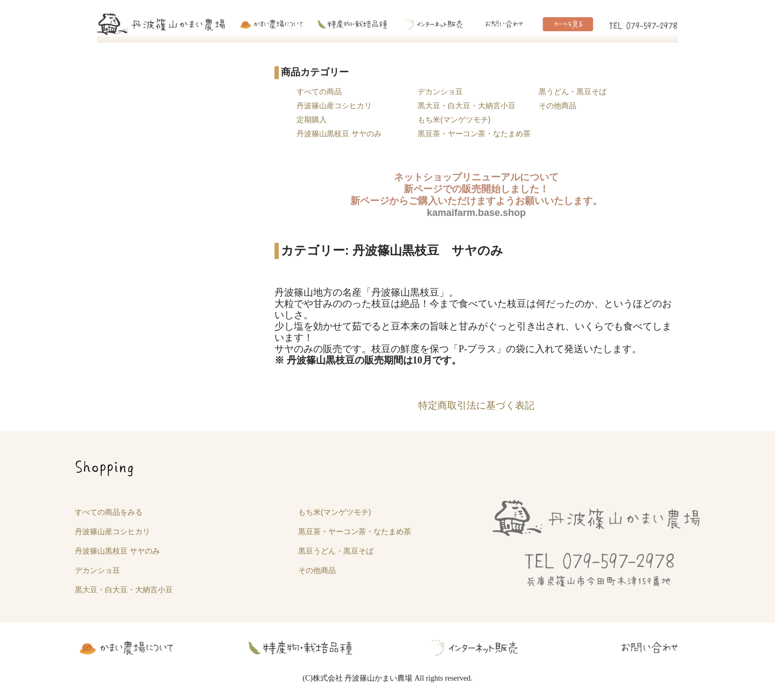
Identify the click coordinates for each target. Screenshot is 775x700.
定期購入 (312, 120)
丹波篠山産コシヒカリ (334, 106)
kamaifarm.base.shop (476, 213)
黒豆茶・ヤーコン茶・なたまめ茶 (474, 134)
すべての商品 (319, 92)
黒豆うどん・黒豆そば (336, 551)
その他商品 (558, 106)
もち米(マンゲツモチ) (454, 120)
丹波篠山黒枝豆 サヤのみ (339, 134)
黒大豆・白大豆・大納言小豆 (467, 106)
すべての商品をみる (109, 512)
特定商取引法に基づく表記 (476, 405)
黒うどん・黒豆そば (573, 92)
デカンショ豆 (440, 92)
